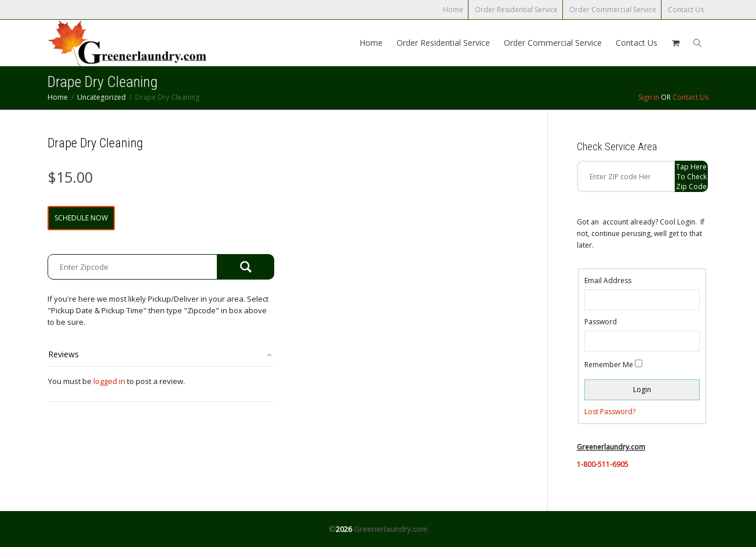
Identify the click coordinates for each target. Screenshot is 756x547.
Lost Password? (610, 412)
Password (601, 322)
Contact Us (686, 10)
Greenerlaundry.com (390, 529)
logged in (109, 381)
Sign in (649, 97)
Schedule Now (81, 218)
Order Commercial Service (613, 10)
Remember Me (609, 365)
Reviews (63, 354)
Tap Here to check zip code (691, 177)
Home (453, 10)
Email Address (608, 280)
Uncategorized (101, 97)
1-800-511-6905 (603, 464)
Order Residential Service (516, 10)
